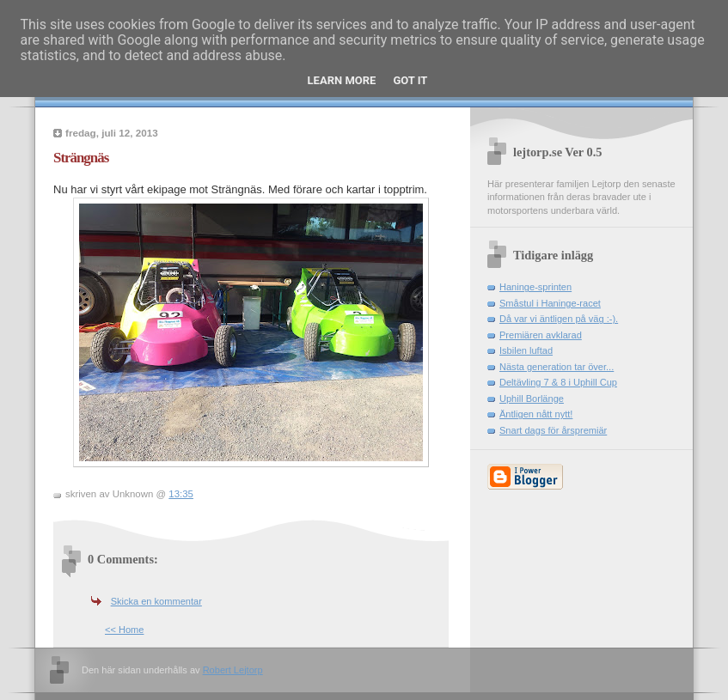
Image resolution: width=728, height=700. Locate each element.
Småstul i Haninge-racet (550, 303)
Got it (410, 80)
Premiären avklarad (541, 335)
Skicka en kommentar (156, 601)
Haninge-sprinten (535, 287)
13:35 (181, 494)
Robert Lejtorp (233, 670)
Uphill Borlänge (532, 399)
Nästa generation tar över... (557, 367)
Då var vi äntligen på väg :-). (559, 319)
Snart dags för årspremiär (553, 430)
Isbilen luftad (526, 350)
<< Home (124, 630)
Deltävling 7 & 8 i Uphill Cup (558, 382)
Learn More (342, 80)
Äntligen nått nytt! (536, 414)
